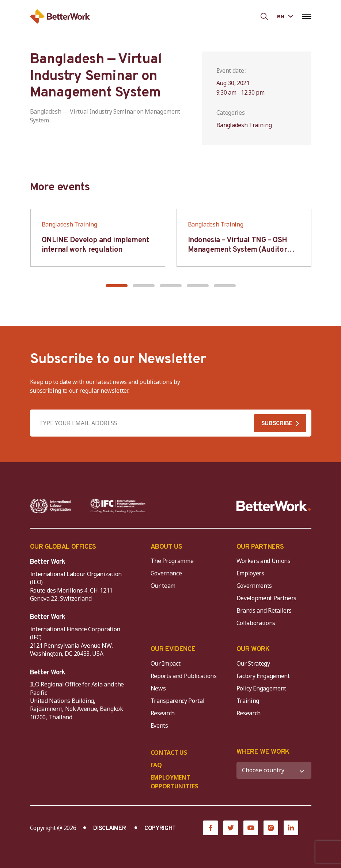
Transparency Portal (178, 701)
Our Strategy (253, 663)
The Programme (172, 561)
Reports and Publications (184, 676)
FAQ (156, 765)
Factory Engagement (263, 676)
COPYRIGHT (160, 829)
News (158, 688)
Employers (250, 573)
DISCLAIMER (109, 829)
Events (159, 726)
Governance (166, 573)
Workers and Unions (264, 561)
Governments (254, 586)
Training (248, 701)
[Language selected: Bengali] (285, 16)
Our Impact (166, 663)
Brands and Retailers (264, 610)
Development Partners (267, 598)
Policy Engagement (263, 688)
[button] (117, 286)
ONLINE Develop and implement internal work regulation (95, 245)
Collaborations (256, 623)
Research (163, 713)
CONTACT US (169, 753)
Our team (163, 586)
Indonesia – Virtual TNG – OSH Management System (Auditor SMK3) (238, 250)
